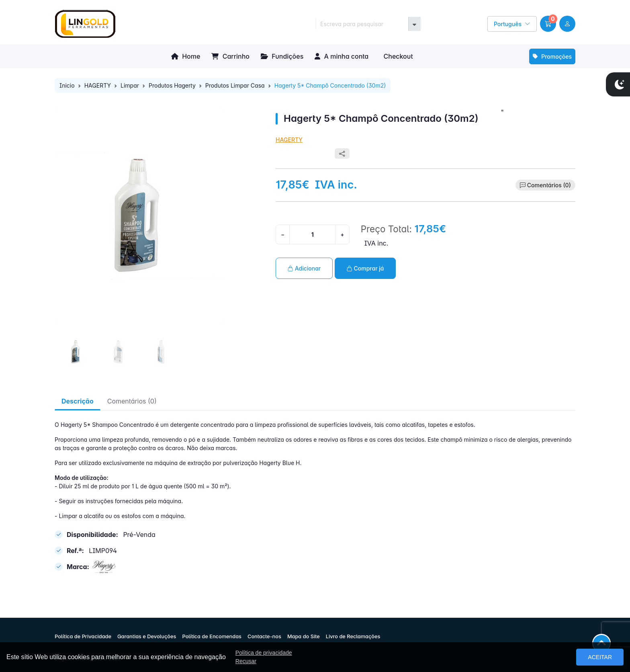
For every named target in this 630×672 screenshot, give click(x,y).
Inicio (67, 85)
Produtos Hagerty (172, 85)
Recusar (246, 661)
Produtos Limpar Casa (235, 85)
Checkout (397, 56)
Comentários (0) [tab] (132, 401)
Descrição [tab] (78, 401)
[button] (548, 24)
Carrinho (230, 56)
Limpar (130, 85)
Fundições (282, 56)
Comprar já (365, 268)
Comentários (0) (549, 185)
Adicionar (304, 268)
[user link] (567, 24)
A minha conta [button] (342, 56)
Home (186, 56)
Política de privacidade (264, 653)
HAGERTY (98, 85)
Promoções (552, 56)
